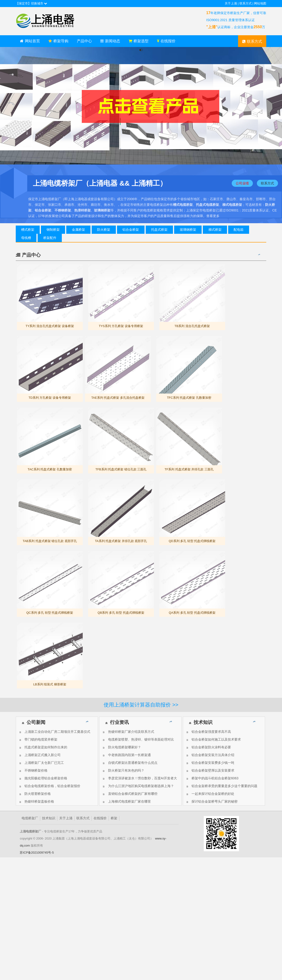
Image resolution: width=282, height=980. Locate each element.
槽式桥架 (28, 230)
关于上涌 (231, 3)
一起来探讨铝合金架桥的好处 (210, 794)
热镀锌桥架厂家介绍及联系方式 (128, 732)
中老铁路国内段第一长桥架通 (126, 755)
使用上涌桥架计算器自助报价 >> (141, 705)
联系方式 (246, 3)
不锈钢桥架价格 (33, 770)
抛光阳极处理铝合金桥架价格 (43, 778)
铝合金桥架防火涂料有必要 (208, 747)
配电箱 (239, 230)
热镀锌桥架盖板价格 (36, 801)
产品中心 (84, 41)
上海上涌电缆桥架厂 (51, 21)
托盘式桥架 (159, 230)
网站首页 (30, 41)
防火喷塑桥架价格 (35, 794)
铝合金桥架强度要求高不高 (208, 732)
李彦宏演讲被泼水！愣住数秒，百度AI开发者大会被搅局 (139, 779)
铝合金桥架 (131, 230)
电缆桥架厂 (30, 818)
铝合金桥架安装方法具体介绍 (210, 755)
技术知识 (49, 818)
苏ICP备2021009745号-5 (37, 853)
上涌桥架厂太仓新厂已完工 (41, 763)
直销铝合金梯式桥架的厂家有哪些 (130, 794)
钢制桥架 (53, 230)
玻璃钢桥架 (188, 230)
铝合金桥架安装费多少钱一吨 (210, 763)
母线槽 (26, 238)
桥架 (114, 818)
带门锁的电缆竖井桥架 (38, 739)
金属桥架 (78, 230)
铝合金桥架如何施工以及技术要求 (213, 739)
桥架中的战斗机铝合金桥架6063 (212, 778)
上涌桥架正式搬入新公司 (40, 755)
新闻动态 (110, 41)
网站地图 (260, 3)
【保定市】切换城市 (31, 3)
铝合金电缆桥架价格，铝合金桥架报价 (49, 786)
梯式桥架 (215, 230)
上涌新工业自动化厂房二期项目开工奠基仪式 (54, 732)
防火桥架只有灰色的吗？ (123, 770)
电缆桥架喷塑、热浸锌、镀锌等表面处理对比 (138, 739)
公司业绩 (242, 183)
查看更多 (213, 216)
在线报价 (166, 41)
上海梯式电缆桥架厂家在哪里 (126, 801)
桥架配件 (50, 238)
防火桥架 (104, 230)
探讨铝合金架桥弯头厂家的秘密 (212, 801)
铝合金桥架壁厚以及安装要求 (210, 770)
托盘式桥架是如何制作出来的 (43, 747)
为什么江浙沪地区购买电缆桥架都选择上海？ (138, 786)
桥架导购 (58, 41)
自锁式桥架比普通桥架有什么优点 (130, 763)
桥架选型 (139, 41)
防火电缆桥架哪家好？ (121, 747)
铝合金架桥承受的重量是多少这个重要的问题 (221, 786)
